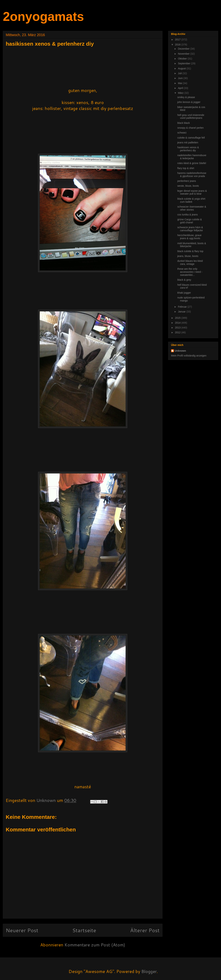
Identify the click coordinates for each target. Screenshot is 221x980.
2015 (178, 318)
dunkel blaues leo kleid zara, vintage (190, 262)
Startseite (84, 930)
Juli (180, 73)
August (182, 68)
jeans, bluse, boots (188, 256)
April (181, 88)
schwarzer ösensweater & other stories (192, 208)
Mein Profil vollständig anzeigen (189, 356)
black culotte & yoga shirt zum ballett (191, 200)
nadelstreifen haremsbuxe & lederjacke (192, 157)
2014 (178, 323)
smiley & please (186, 97)
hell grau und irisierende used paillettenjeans (191, 117)
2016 (178, 45)
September (184, 63)
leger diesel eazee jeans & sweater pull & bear (192, 192)
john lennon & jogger (189, 102)
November (184, 54)
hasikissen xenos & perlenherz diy (188, 149)
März (181, 93)
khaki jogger (184, 293)
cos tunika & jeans (188, 215)
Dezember (184, 49)
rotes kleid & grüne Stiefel (192, 163)
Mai (180, 83)
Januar (182, 312)
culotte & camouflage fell (191, 138)
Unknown (180, 351)
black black (184, 123)
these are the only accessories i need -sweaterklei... (190, 272)
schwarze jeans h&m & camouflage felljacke (190, 229)
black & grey (184, 280)
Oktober (183, 59)
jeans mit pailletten (188, 142)
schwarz (182, 133)
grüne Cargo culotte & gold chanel (190, 221)
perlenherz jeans (187, 181)
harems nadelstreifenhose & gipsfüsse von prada (192, 175)
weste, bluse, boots (188, 186)
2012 (178, 332)
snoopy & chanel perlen (190, 128)
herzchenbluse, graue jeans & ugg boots (189, 237)
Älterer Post (145, 930)
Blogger (149, 971)
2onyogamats (43, 17)
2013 (178, 328)
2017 (178, 40)
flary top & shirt (186, 168)
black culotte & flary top (190, 251)
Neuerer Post (22, 930)
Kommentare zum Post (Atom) (95, 945)
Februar (183, 307)
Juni (181, 78)
